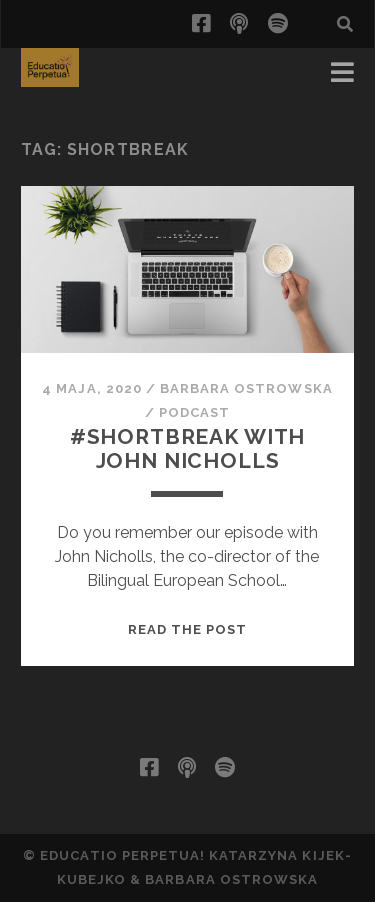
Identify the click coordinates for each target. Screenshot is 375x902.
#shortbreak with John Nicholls (187, 448)
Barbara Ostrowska (246, 388)
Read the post (188, 629)
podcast (194, 412)
